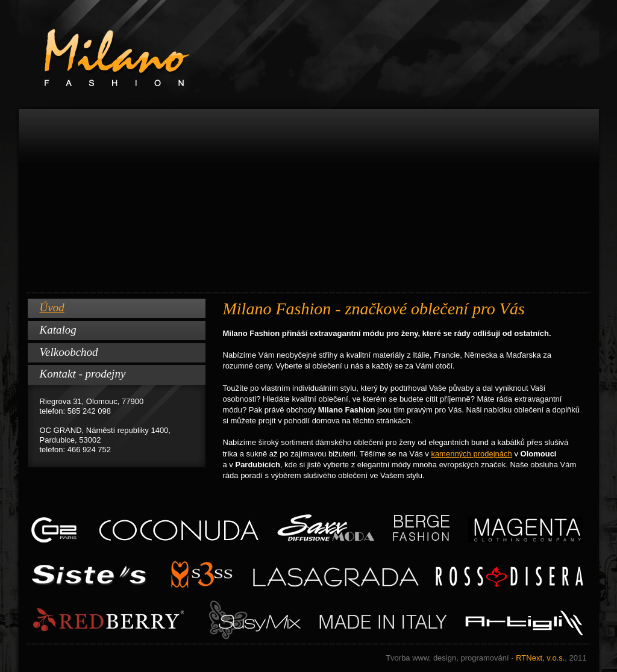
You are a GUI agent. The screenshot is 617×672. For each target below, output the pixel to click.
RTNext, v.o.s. (486, 658)
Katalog (58, 330)
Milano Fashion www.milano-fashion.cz (309, 54)
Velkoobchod (69, 352)
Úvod (52, 307)
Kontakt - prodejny (83, 374)
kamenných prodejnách (471, 454)
